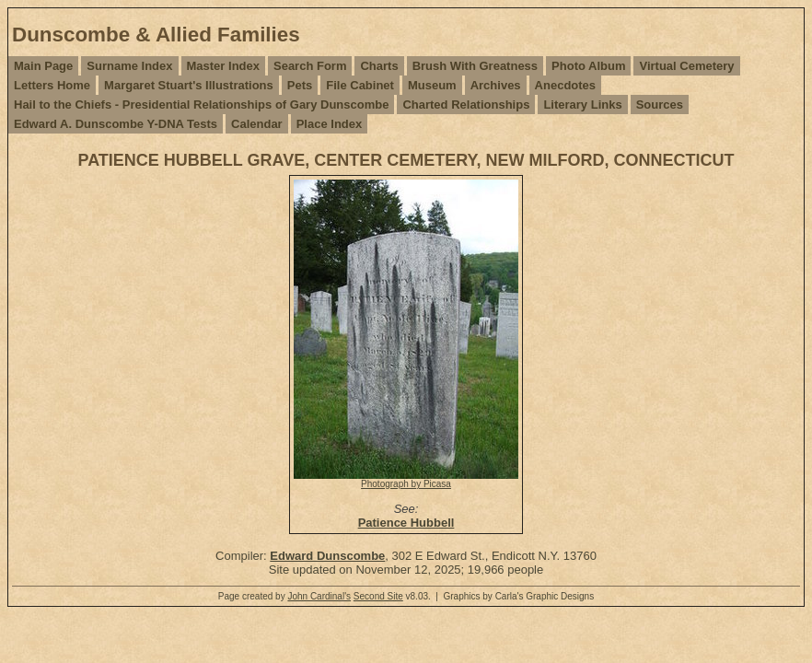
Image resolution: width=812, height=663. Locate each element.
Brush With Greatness (475, 66)
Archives (496, 85)
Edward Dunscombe (327, 556)
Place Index (330, 124)
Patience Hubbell (406, 523)
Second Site (378, 596)
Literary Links (582, 105)
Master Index (223, 66)
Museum (432, 85)
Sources (660, 105)
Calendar (257, 124)
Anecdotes (565, 85)
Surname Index (129, 66)
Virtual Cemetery (686, 66)
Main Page (43, 66)
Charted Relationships (466, 105)
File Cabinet (360, 85)
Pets (300, 85)
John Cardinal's (319, 596)
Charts (379, 66)
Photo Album (588, 66)
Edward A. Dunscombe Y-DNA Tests (116, 124)
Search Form (310, 66)
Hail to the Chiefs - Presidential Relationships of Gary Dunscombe (201, 105)
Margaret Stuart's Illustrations (189, 85)
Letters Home (52, 85)
